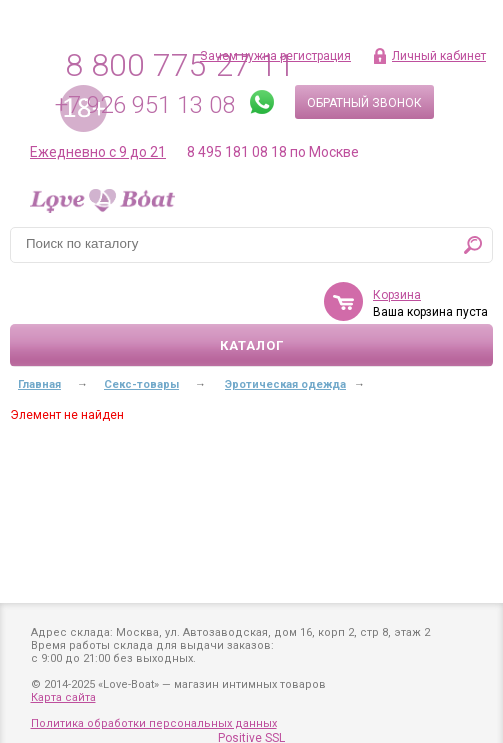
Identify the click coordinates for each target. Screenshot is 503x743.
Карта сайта (63, 697)
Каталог (252, 345)
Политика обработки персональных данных (154, 723)
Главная (39, 384)
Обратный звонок (364, 103)
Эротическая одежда (285, 384)
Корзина (397, 295)
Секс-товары (141, 384)
